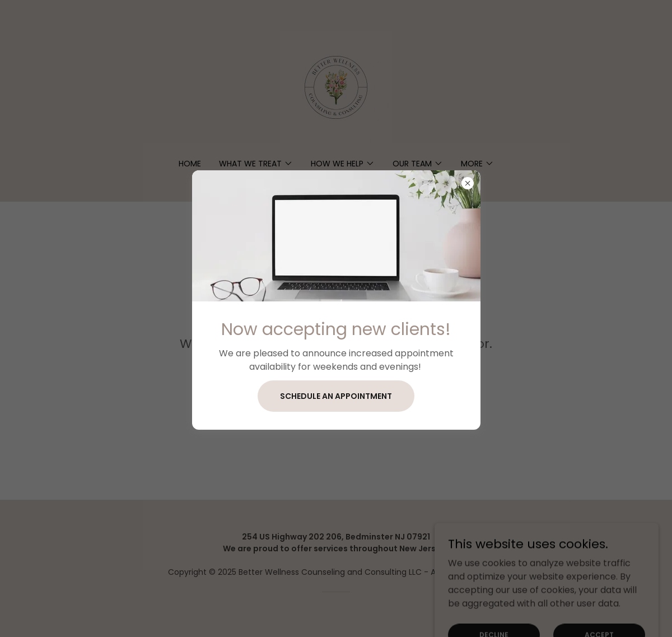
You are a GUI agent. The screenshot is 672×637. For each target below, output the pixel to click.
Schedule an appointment (336, 396)
